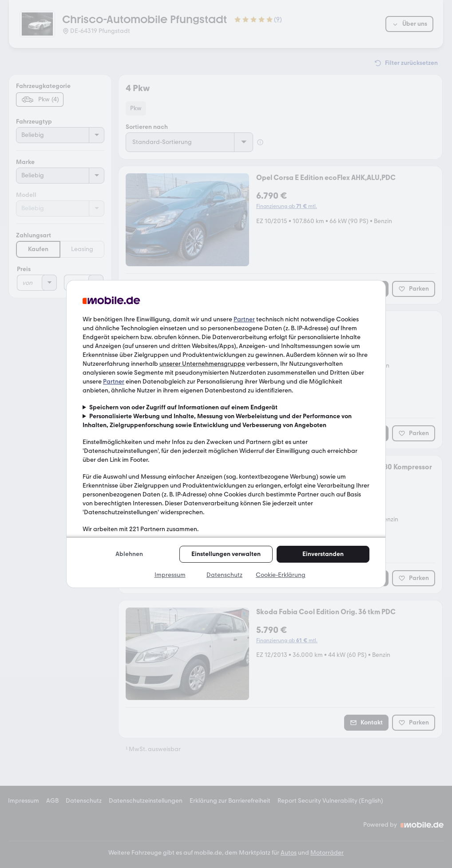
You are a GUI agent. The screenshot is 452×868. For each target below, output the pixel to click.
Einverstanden (323, 554)
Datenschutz (224, 575)
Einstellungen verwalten (226, 554)
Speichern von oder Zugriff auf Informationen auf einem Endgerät (183, 407)
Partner (244, 319)
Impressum (170, 575)
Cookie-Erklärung (281, 575)
